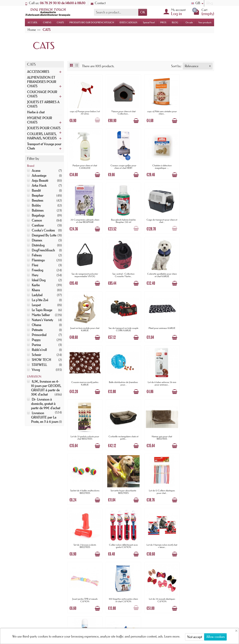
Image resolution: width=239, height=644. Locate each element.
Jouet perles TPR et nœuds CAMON (197, 430)
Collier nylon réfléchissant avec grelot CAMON (122, 430)
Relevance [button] (192, 66)
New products (205, 22)
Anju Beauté (40, 181)
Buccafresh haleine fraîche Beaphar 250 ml (197, 165)
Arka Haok (39, 186)
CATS (31, 64)
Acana (36, 171)
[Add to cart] (96, 119)
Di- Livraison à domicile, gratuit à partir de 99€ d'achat (46, 404)
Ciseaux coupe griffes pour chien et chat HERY (84, 165)
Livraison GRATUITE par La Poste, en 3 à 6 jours (45, 417)
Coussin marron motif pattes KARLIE (197, 271)
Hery (35, 275)
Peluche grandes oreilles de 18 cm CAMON (197, 484)
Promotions (112, 562)
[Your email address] (110, 617)
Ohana (36, 325)
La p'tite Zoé (40, 300)
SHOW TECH (41, 360)
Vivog (36, 370)
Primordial (39, 335)
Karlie (36, 285)
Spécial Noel (149, 22)
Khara (36, 290)
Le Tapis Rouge (42, 310)
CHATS (60, 22)
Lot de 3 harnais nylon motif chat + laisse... (159, 430)
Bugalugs (38, 215)
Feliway (37, 255)
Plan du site (146, 567)
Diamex (37, 240)
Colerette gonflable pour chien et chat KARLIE (197, 218)
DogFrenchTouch (43, 250)
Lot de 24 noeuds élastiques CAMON (122, 484)
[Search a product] (116, 12)
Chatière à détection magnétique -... (122, 165)
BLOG (175, 22)
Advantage (39, 176)
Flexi (35, 265)
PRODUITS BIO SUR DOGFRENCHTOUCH (92, 22)
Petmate (37, 330)
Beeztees (37, 200)
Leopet (36, 305)
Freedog (37, 270)
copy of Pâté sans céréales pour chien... (159, 112)
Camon (37, 220)
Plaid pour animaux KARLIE (159, 270)
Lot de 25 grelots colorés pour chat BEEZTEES (159, 324)
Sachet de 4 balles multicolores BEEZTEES (122, 377)
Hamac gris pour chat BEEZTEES (84, 377)
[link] (163, 621)
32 (200, 504)
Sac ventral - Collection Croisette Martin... (159, 218)
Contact (98, 3)
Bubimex (38, 210)
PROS (163, 22)
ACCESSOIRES (38, 72)
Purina (36, 345)
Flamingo (38, 260)
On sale (189, 22)
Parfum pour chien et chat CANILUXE (197, 112)
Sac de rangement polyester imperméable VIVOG (122, 218)
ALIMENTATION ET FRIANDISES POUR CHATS (42, 82)
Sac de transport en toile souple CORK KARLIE (122, 271)
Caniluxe (38, 225)
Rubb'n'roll (39, 350)
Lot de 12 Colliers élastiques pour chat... (197, 377)
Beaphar (38, 195)
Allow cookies (215, 637)
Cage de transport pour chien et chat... (84, 218)
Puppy (36, 340)
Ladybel (37, 295)
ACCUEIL (33, 22)
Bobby (36, 205)
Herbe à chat (36, 112)
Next (209, 504)
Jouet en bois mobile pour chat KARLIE (84, 271)
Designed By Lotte (44, 235)
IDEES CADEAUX (128, 22)
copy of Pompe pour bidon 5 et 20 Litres (84, 112)
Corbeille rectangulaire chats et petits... (197, 324)
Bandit (36, 190)
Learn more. (172, 636)
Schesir (36, 355)
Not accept (195, 637)
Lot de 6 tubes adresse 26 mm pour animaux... (122, 324)
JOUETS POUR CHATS (44, 128)
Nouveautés (112, 567)
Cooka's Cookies (43, 230)
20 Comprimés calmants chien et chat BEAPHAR (159, 165)
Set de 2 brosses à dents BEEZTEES (84, 430)
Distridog (38, 245)
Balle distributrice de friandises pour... (84, 324)
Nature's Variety (42, 320)
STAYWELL (39, 365)
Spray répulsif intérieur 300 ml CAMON (159, 484)
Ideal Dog (39, 280)
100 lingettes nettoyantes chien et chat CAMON (84, 484)
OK (143, 12)
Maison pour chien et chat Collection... (122, 112)
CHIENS (47, 22)
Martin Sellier (41, 315)
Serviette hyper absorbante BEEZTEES (159, 377)
